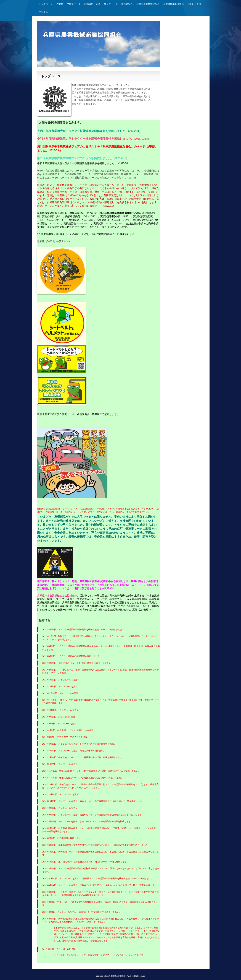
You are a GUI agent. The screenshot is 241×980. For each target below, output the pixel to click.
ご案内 (60, 4)
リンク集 (43, 12)
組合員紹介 (127, 4)
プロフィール (74, 4)
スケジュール (111, 4)
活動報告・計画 (92, 4)
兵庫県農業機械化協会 (148, 4)
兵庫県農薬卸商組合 (174, 4)
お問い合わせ (194, 4)
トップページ (46, 4)
